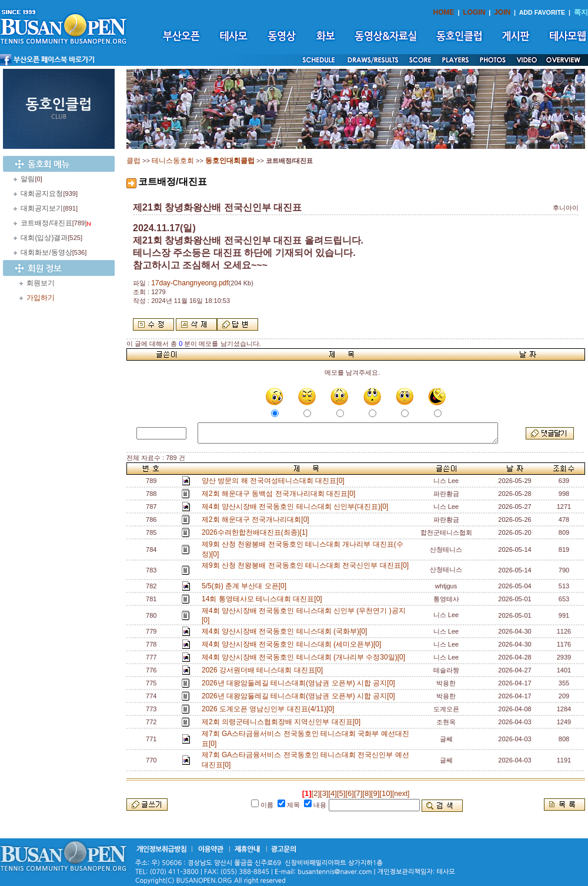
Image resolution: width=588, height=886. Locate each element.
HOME (444, 12)
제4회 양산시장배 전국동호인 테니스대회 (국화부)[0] (286, 631)
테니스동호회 (173, 161)
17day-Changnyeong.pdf (190, 283)
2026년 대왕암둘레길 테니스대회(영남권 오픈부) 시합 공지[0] (300, 683)
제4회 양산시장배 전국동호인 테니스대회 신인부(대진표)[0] (297, 507)
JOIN (502, 12)
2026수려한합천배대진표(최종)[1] (257, 532)
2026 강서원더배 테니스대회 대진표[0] (264, 670)
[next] (401, 794)
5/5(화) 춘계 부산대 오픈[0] (246, 586)
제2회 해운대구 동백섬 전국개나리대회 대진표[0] (280, 494)
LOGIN (474, 12)
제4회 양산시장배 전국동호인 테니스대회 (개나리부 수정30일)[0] (305, 657)
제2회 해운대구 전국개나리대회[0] (257, 519)
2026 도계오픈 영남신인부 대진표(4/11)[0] (270, 709)
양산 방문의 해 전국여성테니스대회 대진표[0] (275, 481)
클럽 (133, 161)
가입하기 (41, 298)
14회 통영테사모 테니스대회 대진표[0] (264, 599)
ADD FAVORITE (542, 12)
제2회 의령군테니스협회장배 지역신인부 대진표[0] (283, 722)
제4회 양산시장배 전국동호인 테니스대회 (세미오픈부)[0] (293, 644)
